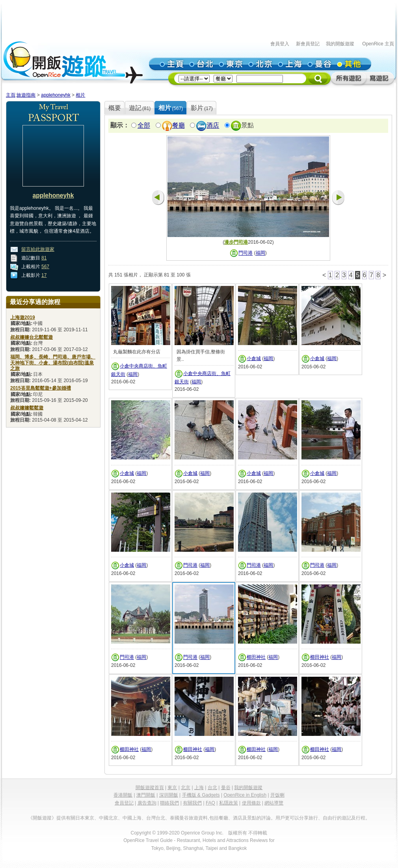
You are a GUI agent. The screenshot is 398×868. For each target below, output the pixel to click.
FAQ (210, 803)
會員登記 (124, 803)
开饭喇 (277, 795)
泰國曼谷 (179, 818)
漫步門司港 (236, 242)
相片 (80, 95)
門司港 (245, 253)
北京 (186, 788)
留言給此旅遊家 (38, 249)
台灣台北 (156, 818)
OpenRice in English (245, 795)
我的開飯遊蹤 (340, 44)
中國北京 (108, 818)
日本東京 (85, 818)
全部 (144, 126)
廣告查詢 (147, 803)
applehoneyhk (56, 95)
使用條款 (251, 803)
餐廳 (179, 126)
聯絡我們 (169, 803)
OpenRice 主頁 (378, 44)
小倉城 (254, 358)
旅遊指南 (26, 95)
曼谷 (226, 788)
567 (45, 267)
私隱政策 (229, 803)
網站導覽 (274, 803)
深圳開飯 (169, 795)
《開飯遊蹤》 (42, 818)
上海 (199, 788)
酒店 (213, 126)
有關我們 (192, 803)
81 (44, 258)
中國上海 (132, 818)
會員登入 (280, 44)
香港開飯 (123, 795)
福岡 (260, 253)
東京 (172, 788)
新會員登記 (308, 44)
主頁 (11, 95)
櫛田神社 (256, 657)
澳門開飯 (146, 795)
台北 (212, 788)
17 (44, 275)
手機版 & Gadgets (201, 795)
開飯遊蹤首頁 (150, 788)
